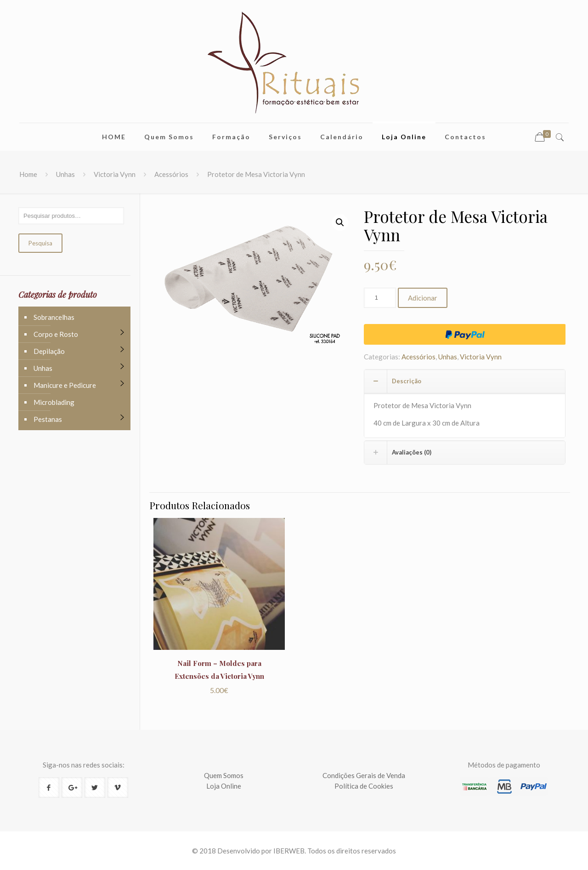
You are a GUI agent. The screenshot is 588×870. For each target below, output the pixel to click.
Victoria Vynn (115, 174)
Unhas (65, 174)
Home (28, 174)
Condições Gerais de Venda (364, 775)
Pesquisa (40, 243)
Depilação (49, 351)
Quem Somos (224, 775)
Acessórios (171, 174)
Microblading (54, 402)
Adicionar (423, 298)
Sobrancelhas (54, 317)
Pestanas (48, 419)
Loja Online (224, 786)
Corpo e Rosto (56, 334)
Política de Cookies (364, 786)
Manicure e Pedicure (65, 385)
